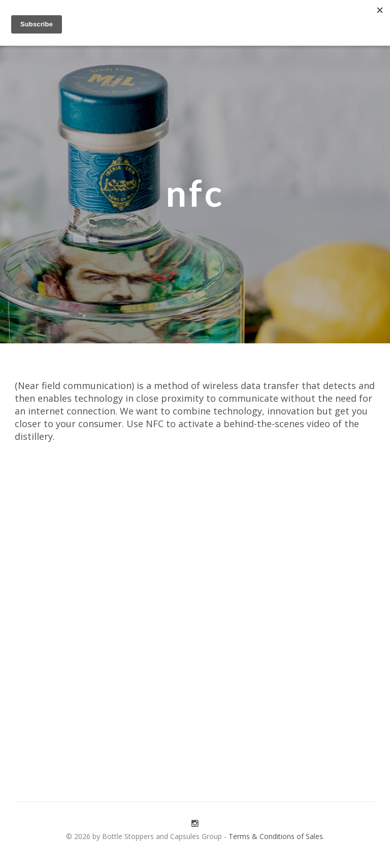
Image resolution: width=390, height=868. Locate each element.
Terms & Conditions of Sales (276, 836)
